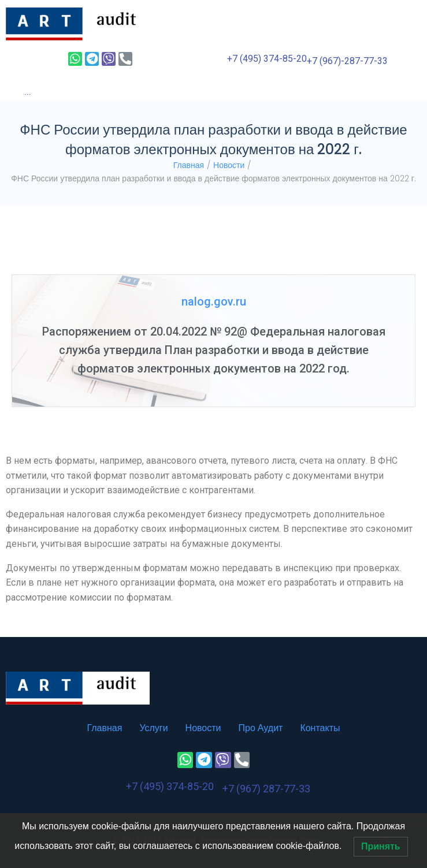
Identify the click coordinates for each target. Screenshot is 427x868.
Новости (229, 165)
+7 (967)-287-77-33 (347, 61)
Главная (189, 165)
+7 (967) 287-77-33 (266, 789)
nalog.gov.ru (214, 301)
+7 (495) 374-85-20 (267, 59)
